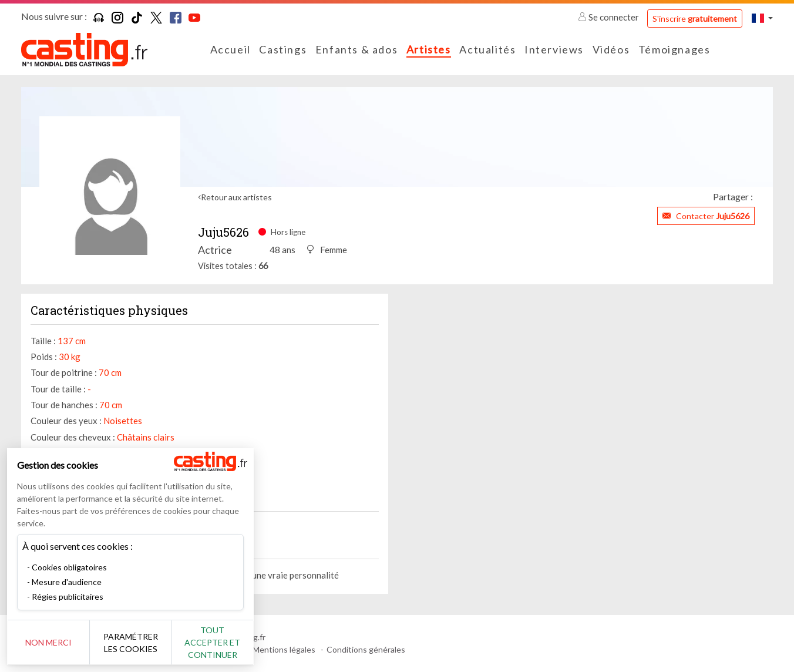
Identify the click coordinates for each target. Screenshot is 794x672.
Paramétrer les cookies (131, 643)
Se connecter (609, 17)
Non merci (48, 642)
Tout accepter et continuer (212, 642)
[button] (762, 18)
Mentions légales (284, 649)
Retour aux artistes (236, 197)
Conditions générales (366, 649)
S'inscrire (695, 19)
